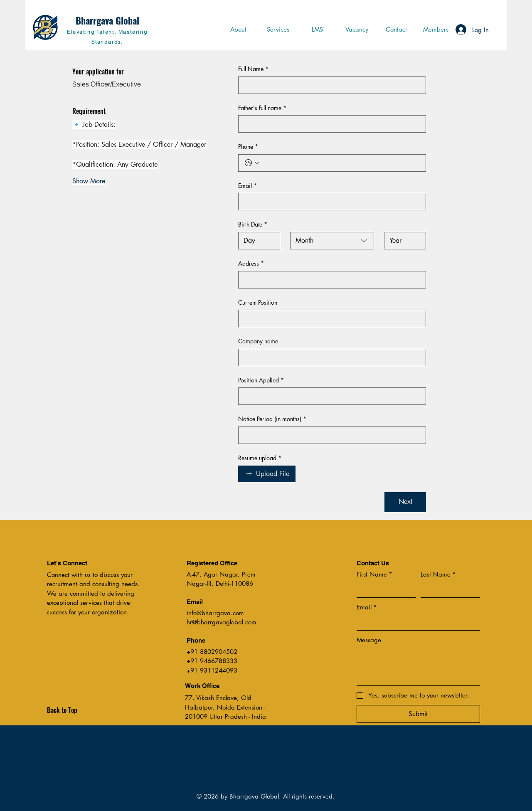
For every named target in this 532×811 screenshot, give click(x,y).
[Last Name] (448, 590)
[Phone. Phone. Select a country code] (252, 163)
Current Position (258, 302)
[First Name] (384, 590)
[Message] (418, 667)
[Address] (330, 280)
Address (251, 264)
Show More (89, 181)
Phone (248, 147)
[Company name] (330, 357)
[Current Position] (330, 318)
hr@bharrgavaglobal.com (222, 622)
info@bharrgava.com (215, 613)
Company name (258, 341)
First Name (374, 574)
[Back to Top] (76, 710)
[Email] (330, 202)
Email (248, 186)
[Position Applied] (330, 396)
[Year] (403, 241)
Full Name (253, 69)
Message (369, 640)
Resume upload (260, 458)
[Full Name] (330, 85)
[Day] (257, 241)
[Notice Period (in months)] (330, 435)
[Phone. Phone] (340, 163)
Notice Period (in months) (272, 419)
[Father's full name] (330, 124)
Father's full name (262, 108)
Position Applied (261, 380)
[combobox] (332, 241)
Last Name (438, 574)
